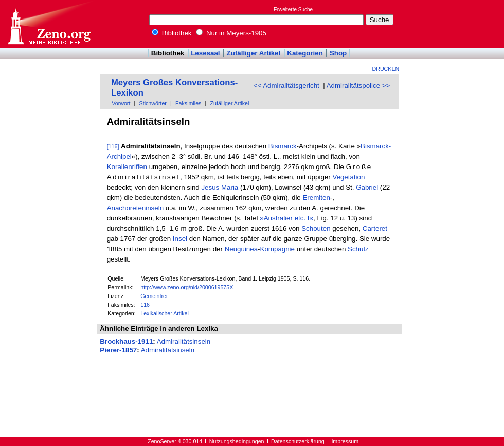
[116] (113, 146)
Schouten (316, 228)
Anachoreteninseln (135, 208)
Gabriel (367, 187)
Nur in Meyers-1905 (231, 33)
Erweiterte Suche (293, 10)
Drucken (386, 69)
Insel (180, 239)
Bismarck (283, 146)
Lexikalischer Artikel (165, 313)
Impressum (345, 441)
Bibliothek (172, 33)
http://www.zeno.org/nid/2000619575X (187, 287)
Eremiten (316, 198)
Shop (338, 53)
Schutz (358, 249)
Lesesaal (205, 53)
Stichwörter (153, 103)
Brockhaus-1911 (126, 341)
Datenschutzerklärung (298, 441)
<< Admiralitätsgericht (286, 86)
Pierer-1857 (118, 350)
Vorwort (121, 103)
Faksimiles (188, 103)
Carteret (375, 228)
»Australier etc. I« (286, 218)
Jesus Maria (220, 187)
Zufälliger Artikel (254, 53)
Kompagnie (277, 249)
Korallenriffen (127, 167)
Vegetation (348, 177)
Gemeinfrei (154, 296)
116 (145, 305)
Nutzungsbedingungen (237, 441)
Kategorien (305, 53)
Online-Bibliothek (49, 24)
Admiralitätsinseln (184, 341)
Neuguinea (241, 249)
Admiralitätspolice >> (358, 86)
